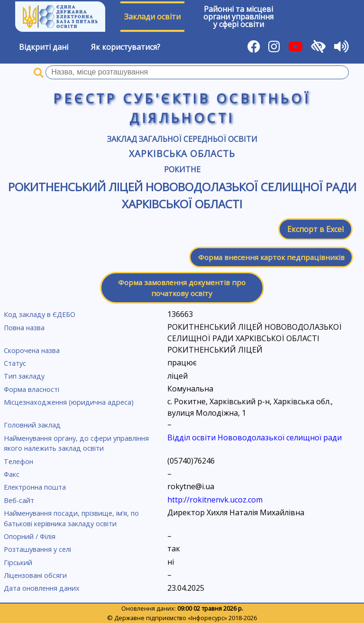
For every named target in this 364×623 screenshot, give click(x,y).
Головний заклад (32, 425)
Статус (15, 363)
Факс (12, 474)
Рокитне (182, 169)
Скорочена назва (32, 350)
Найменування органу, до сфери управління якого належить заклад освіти (76, 443)
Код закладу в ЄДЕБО (40, 314)
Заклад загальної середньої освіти (182, 139)
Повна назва (24, 328)
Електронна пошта (35, 487)
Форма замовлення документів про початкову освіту (182, 288)
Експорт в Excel (315, 229)
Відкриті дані (44, 47)
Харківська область (182, 153)
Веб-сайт (19, 500)
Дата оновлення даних (42, 588)
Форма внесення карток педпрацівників (271, 257)
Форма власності (32, 389)
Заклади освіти (152, 17)
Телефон (18, 461)
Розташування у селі (37, 549)
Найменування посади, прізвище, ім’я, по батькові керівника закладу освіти (71, 518)
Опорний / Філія (30, 536)
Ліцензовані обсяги (35, 575)
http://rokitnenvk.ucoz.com (215, 500)
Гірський (18, 563)
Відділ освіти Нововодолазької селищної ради (255, 437)
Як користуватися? (126, 47)
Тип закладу (24, 376)
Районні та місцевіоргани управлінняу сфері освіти (238, 17)
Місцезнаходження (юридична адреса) (69, 402)
